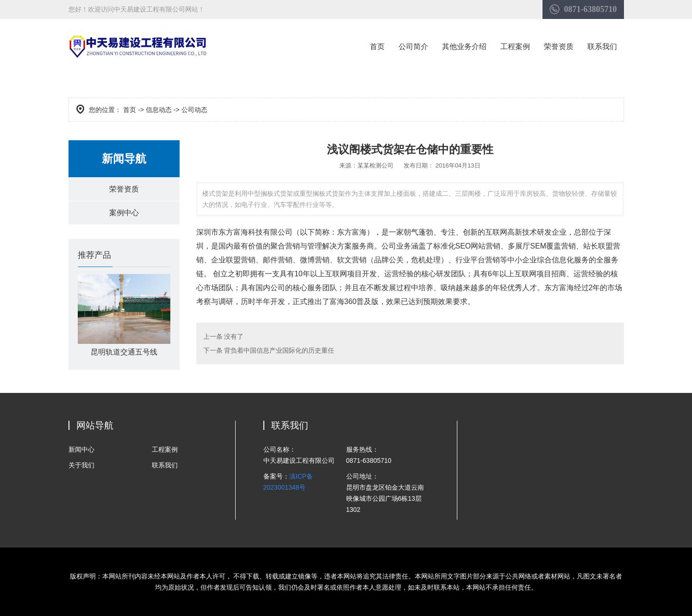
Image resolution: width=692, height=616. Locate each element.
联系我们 (602, 47)
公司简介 (413, 47)
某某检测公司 (375, 165)
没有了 (233, 336)
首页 (377, 47)
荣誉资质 (559, 47)
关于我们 (81, 465)
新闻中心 (81, 449)
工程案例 (515, 47)
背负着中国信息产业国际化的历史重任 (279, 350)
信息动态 (159, 110)
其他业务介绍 (464, 47)
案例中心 (124, 213)
